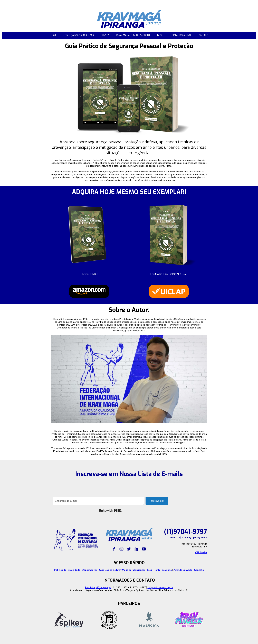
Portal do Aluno (163, 570)
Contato (199, 570)
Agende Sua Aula (183, 570)
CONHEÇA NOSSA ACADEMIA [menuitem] (79, 35)
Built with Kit (110, 510)
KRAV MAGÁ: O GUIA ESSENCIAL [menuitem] (133, 35)
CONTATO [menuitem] (203, 35)
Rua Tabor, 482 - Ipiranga (98, 587)
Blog (150, 570)
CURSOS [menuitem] (105, 35)
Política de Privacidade (67, 570)
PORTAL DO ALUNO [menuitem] (180, 35)
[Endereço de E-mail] (98, 501)
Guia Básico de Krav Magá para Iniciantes (122, 570)
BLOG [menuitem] (160, 35)
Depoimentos (90, 570)
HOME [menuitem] (53, 35)
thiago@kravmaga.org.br (160, 587)
